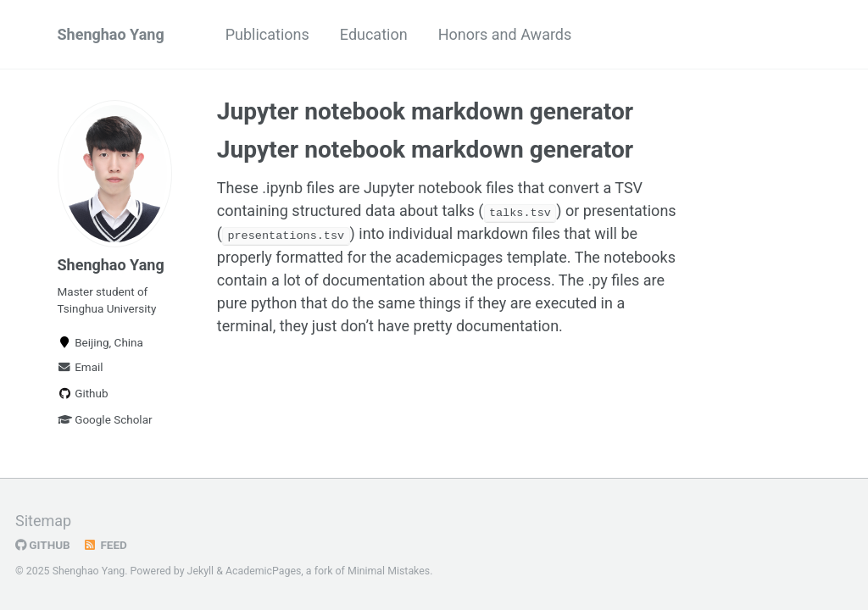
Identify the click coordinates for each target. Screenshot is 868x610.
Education (374, 34)
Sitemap (43, 521)
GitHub (43, 545)
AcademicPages (263, 571)
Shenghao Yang (111, 34)
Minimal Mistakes (389, 571)
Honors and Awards (505, 34)
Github (83, 393)
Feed (105, 545)
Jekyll (201, 571)
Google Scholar (105, 419)
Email (81, 367)
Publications (267, 34)
